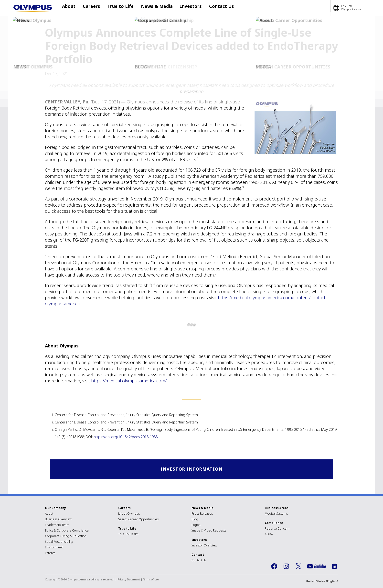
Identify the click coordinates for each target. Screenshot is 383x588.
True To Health (128, 535)
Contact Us (212, 8)
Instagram (286, 567)
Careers (91, 8)
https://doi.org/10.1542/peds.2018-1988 (126, 437)
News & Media (152, 8)
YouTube (316, 567)
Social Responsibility (59, 542)
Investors (184, 8)
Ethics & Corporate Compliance (67, 531)
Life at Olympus (129, 514)
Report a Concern (277, 529)
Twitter (298, 567)
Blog (195, 520)
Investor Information (192, 469)
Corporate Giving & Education (66, 537)
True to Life (118, 8)
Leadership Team (57, 525)
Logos (196, 525)
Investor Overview (204, 546)
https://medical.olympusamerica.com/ (129, 381)
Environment (54, 548)
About (71, 8)
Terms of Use (151, 580)
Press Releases (202, 514)
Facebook (274, 567)
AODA (269, 535)
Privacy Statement (129, 580)
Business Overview (58, 520)
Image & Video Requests (209, 531)
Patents (50, 553)
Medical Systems (276, 514)
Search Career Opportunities (138, 520)
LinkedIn (334, 567)
